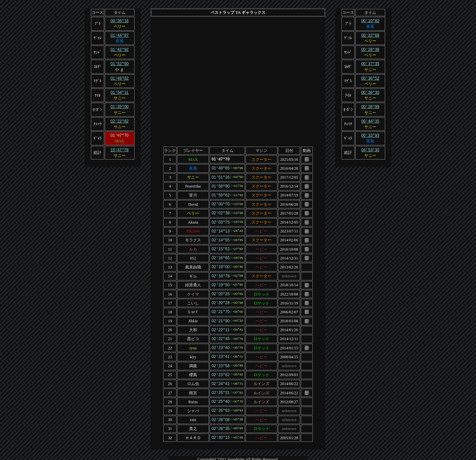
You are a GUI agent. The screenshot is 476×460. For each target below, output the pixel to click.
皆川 (193, 194)
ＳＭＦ (193, 306)
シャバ (193, 401)
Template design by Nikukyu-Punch (238, 456)
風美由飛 (193, 263)
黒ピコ (193, 332)
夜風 (120, 40)
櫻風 (193, 367)
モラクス (193, 237)
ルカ (193, 246)
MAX (120, 138)
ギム (193, 272)
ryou (193, 341)
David (193, 202)
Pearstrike (193, 185)
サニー (120, 96)
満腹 (193, 358)
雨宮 (193, 384)
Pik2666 (193, 229)
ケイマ (193, 289)
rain (193, 410)
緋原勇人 (193, 280)
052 (193, 254)
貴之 (193, 419)
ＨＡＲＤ (193, 427)
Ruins (193, 393)
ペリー (120, 26)
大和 (193, 324)
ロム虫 (193, 375)
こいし (193, 298)
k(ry (193, 349)
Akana (193, 220)
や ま (119, 68)
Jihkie (193, 315)
